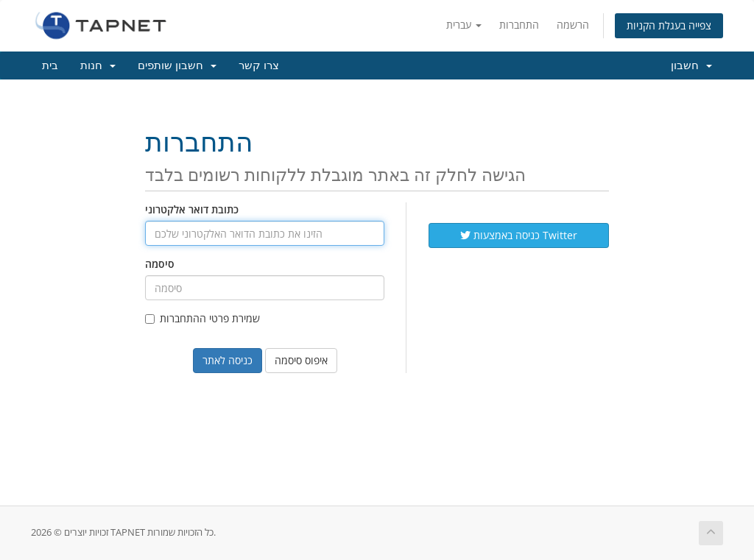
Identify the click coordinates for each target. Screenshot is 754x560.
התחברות (519, 25)
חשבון (691, 65)
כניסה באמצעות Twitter (519, 235)
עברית (464, 25)
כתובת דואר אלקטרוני (192, 209)
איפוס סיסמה (301, 360)
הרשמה (573, 25)
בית (50, 65)
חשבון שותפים (177, 65)
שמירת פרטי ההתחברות (202, 318)
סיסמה (160, 264)
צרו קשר (259, 65)
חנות (98, 65)
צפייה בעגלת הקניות (669, 25)
